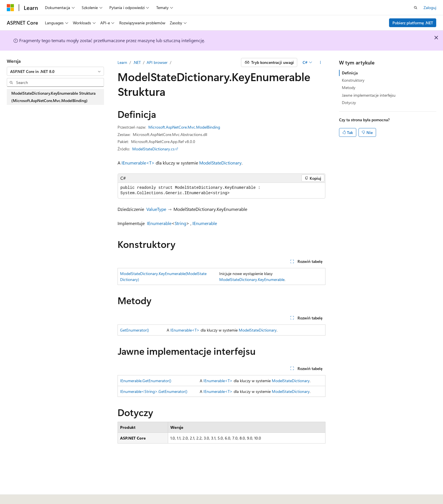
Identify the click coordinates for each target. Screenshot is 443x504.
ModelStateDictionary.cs (153, 149)
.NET (137, 62)
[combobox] (55, 71)
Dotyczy (349, 102)
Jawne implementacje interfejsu (369, 95)
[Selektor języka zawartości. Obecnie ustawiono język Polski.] (18, 493)
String (180, 223)
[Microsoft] (10, 8)
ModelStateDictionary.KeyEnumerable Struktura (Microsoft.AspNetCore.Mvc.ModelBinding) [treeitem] (53, 97)
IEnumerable (159, 223)
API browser (157, 62)
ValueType (156, 209)
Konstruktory (353, 80)
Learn (122, 62)
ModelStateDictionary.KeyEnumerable (252, 279)
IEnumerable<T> (138, 163)
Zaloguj (430, 7)
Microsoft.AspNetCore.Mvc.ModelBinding (184, 127)
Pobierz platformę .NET (413, 23)
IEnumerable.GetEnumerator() (146, 381)
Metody (349, 87)
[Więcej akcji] (321, 62)
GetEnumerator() (134, 330)
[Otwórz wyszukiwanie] (416, 8)
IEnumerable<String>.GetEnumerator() (154, 391)
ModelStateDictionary (220, 163)
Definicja (350, 73)
